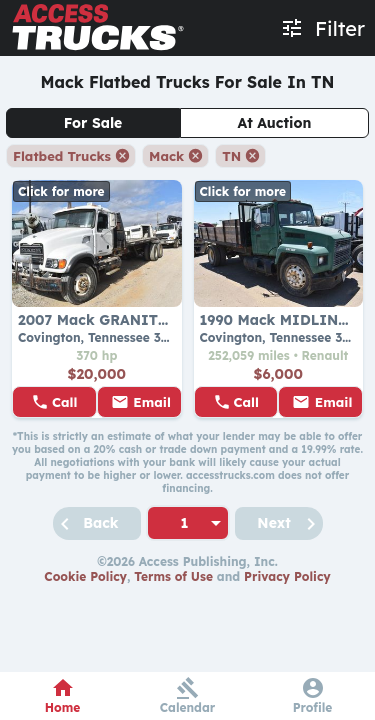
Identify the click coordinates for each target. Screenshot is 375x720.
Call (65, 402)
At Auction (275, 123)
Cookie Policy (85, 576)
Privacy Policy (287, 576)
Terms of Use (173, 576)
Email (152, 402)
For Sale (93, 123)
